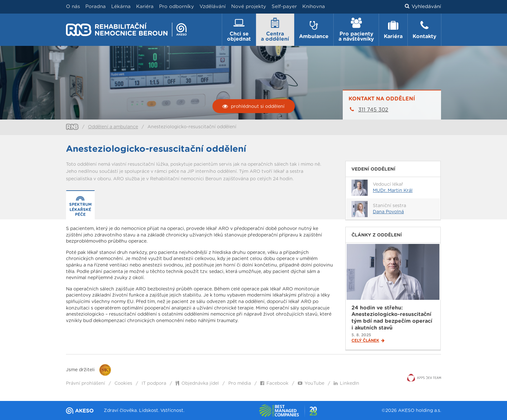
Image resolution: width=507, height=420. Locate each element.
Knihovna (314, 7)
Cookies (123, 383)
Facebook (274, 383)
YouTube (311, 383)
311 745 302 (373, 110)
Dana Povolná (388, 212)
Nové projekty (249, 7)
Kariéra (145, 7)
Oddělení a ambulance (113, 127)
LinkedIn (346, 383)
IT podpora (154, 383)
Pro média (240, 383)
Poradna (96, 7)
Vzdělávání (213, 7)
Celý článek (368, 341)
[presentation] (80, 205)
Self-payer (284, 7)
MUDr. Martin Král (393, 191)
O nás (73, 7)
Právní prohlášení (86, 383)
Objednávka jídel (197, 383)
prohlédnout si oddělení (253, 106)
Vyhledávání (423, 7)
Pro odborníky (177, 7)
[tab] (81, 205)
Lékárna (121, 7)
